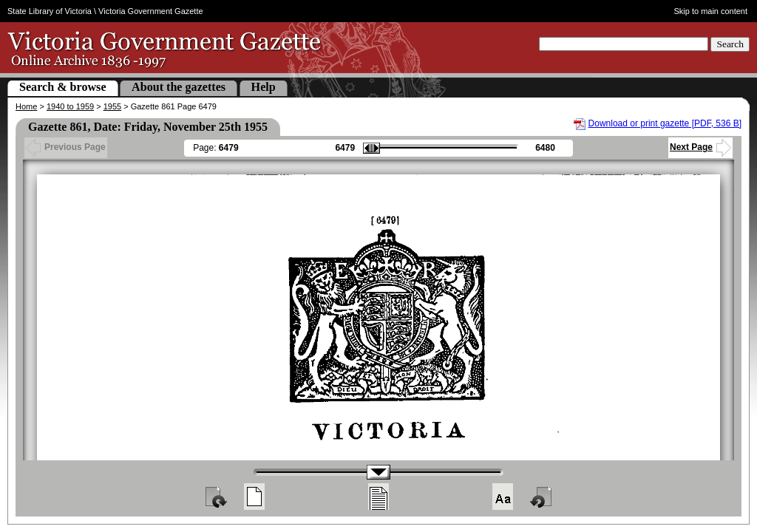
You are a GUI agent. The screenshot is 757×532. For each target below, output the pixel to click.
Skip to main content (711, 11)
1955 (112, 106)
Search (730, 44)
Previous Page (66, 147)
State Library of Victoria (50, 11)
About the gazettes (179, 87)
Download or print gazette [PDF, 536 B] (665, 123)
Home (26, 106)
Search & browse (63, 87)
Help (264, 87)
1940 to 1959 (70, 106)
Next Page (700, 147)
